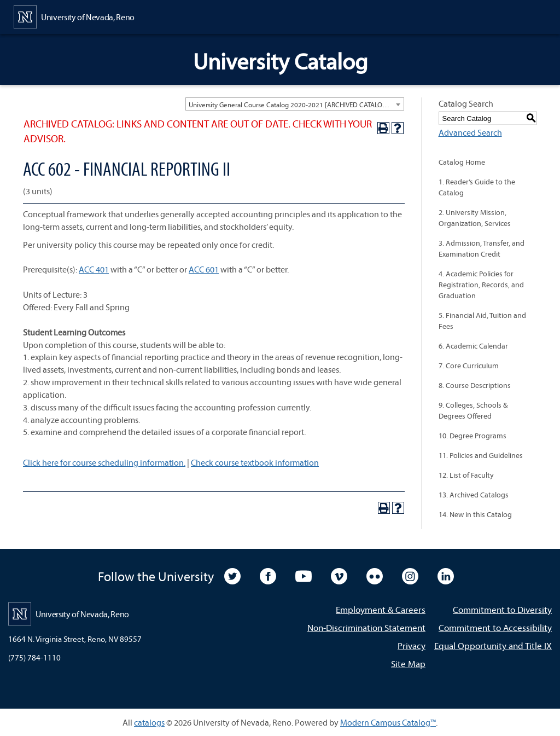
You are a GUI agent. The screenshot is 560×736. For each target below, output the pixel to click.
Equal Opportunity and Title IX (493, 645)
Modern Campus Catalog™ (388, 722)
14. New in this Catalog (475, 514)
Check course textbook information (255, 462)
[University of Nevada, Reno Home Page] (74, 16)
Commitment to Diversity (502, 609)
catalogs (149, 722)
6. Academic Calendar (473, 346)
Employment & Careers (381, 609)
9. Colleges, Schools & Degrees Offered (473, 410)
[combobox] (295, 104)
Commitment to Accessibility (495, 627)
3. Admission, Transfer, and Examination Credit (482, 248)
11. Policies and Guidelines (481, 455)
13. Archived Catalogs (474, 495)
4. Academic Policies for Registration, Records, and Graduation (481, 285)
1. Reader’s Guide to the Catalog (477, 187)
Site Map (408, 663)
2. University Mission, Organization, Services (475, 218)
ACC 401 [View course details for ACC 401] (94, 269)
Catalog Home (462, 162)
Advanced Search (470, 132)
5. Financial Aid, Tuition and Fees (482, 321)
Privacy (412, 645)
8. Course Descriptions (475, 385)
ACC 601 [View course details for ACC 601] (204, 269)
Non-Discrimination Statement (366, 627)
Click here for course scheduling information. (104, 462)
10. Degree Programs (472, 436)
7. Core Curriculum (469, 366)
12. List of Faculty (466, 475)
